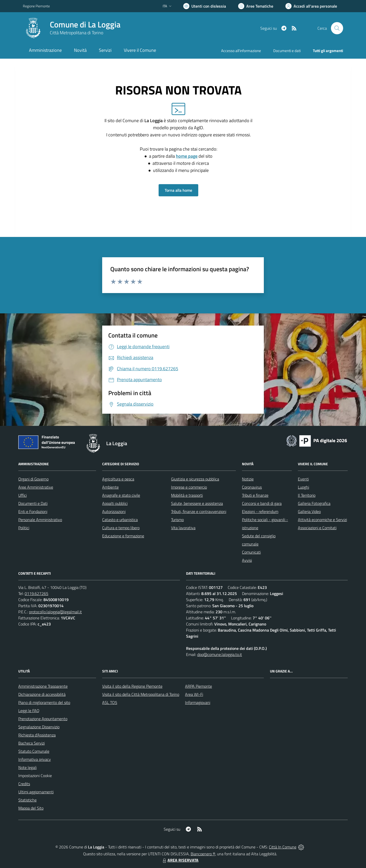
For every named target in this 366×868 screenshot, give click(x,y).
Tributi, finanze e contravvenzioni (199, 511)
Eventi (303, 479)
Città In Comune (283, 847)
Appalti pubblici (115, 503)
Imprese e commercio (189, 487)
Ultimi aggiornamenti (36, 792)
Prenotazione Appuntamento (43, 719)
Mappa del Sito (31, 808)
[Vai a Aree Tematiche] (256, 6)
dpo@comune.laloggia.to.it (220, 654)
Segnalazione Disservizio (39, 727)
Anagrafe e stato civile (121, 495)
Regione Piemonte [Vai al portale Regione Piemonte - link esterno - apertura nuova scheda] (36, 6)
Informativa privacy (35, 759)
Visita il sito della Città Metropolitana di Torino (141, 694)
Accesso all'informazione (241, 51)
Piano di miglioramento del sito (44, 702)
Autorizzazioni (114, 511)
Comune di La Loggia (85, 25)
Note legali (27, 767)
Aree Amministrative (36, 487)
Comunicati (251, 552)
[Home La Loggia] (72, 28)
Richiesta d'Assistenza (37, 735)
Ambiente (110, 487)
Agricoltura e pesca (118, 479)
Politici (24, 528)
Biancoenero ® (203, 854)
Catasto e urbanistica (120, 520)
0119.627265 (36, 593)
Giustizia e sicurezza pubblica (195, 479)
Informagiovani (198, 702)
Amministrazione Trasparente (43, 686)
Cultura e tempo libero (121, 528)
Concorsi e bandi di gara (262, 503)
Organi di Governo (33, 479)
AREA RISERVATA (180, 860)
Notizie (248, 479)
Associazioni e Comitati (317, 528)
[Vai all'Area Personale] (311, 6)
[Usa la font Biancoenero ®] (205, 6)
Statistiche (27, 800)
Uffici (22, 495)
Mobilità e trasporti (187, 495)
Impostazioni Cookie (35, 776)
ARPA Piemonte (199, 686)
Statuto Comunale (34, 751)
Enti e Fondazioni (33, 511)
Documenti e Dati (33, 503)
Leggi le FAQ (29, 711)
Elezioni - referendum (260, 511)
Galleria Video (309, 511)
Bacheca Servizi (32, 743)
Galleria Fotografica (314, 503)
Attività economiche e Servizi (322, 520)
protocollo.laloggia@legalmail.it (55, 612)
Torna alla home (178, 190)
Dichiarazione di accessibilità (42, 694)
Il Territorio (307, 495)
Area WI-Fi (194, 694)
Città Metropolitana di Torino (77, 33)
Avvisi (247, 560)
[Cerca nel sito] (337, 28)
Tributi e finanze (255, 495)
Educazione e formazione (123, 536)
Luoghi (303, 487)
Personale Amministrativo (40, 520)
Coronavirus (252, 487)
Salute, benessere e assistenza (197, 503)
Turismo (177, 520)
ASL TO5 (110, 702)
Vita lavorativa (183, 528)
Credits (24, 784)
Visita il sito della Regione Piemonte (132, 686)
